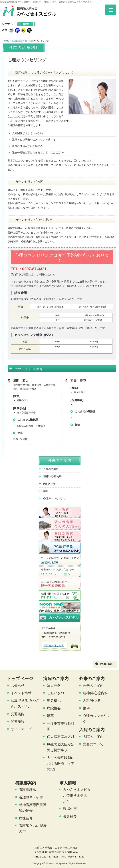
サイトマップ (21, 729)
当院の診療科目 (19, 41)
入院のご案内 (93, 737)
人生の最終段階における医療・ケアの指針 (61, 764)
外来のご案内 (60, 460)
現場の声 (70, 809)
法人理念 (54, 686)
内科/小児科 (50, 484)
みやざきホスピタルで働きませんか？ (77, 795)
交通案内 (18, 714)
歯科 (46, 491)
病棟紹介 (26, 818)
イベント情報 (21, 693)
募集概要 (70, 816)
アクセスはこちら (54, 645)
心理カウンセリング (55, 498)
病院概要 (54, 708)
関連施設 (18, 722)
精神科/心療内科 (53, 476)
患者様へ (54, 701)
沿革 (50, 716)
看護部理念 (28, 790)
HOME (6, 41)
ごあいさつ (56, 693)
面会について (93, 744)
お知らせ (18, 686)
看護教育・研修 (31, 797)
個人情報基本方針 (61, 737)
